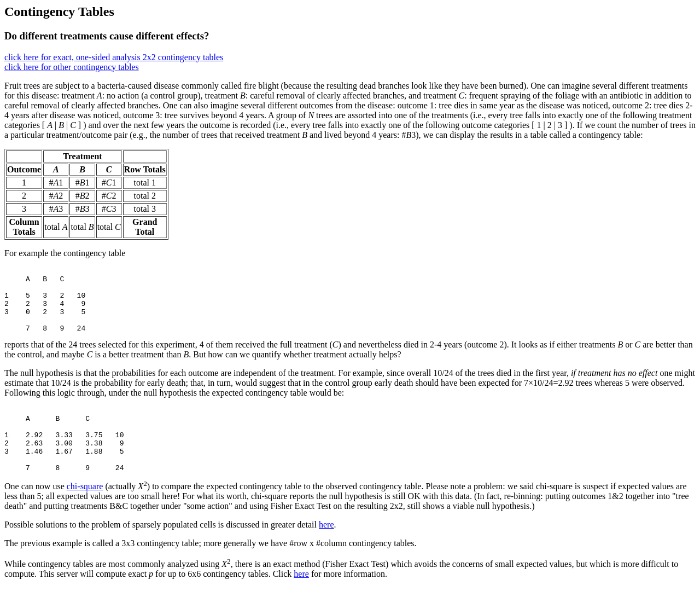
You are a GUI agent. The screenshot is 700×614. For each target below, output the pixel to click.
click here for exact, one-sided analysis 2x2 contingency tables (114, 57)
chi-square (85, 512)
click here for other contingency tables (72, 67)
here (326, 551)
